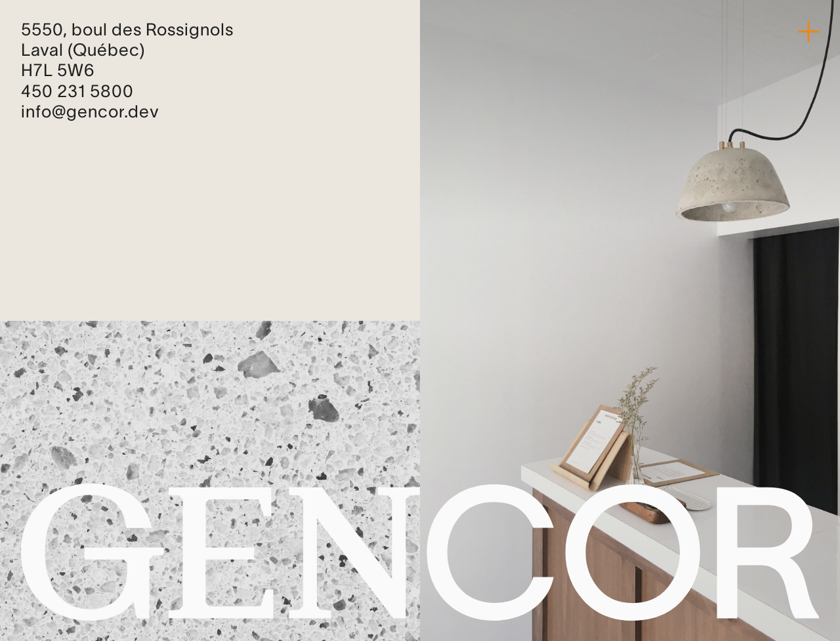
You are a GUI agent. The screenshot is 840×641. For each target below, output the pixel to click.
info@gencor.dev (90, 113)
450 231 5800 (77, 93)
